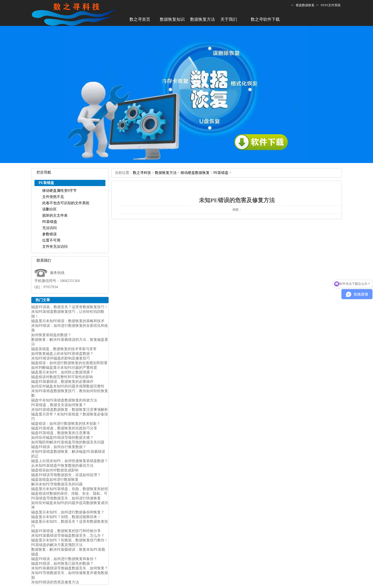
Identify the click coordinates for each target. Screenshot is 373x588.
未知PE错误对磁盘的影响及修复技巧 (61, 358)
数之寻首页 (140, 19)
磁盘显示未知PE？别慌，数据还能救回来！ (66, 517)
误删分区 (49, 209)
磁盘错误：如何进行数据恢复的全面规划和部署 (69, 363)
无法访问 (49, 228)
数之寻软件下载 (265, 19)
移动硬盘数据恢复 (195, 173)
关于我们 (229, 19)
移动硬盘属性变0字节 (59, 191)
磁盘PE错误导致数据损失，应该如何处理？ (66, 475)
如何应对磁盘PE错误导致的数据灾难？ (62, 438)
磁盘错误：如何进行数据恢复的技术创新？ (66, 424)
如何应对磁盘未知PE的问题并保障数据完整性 (68, 386)
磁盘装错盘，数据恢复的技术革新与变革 (64, 349)
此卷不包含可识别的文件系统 (66, 203)
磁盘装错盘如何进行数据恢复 (55, 480)
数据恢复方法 (203, 19)
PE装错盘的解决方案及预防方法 (57, 545)
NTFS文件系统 (331, 5)
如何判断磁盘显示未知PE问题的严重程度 (64, 368)
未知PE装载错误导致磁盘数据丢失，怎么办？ (68, 536)
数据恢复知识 (172, 19)
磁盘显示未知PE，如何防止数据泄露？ (62, 372)
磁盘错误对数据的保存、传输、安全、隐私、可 (69, 494)
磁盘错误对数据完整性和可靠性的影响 (62, 377)
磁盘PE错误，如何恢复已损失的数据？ (62, 564)
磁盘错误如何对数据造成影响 (55, 470)
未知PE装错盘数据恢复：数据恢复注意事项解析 (70, 410)
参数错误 (49, 234)
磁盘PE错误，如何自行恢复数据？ (59, 447)
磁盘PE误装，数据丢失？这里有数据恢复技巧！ (70, 307)
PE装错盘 (50, 222)
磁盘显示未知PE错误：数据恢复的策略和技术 (68, 321)
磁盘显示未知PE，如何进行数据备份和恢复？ (68, 512)
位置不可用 (51, 240)
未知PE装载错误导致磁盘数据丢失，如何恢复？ (70, 568)
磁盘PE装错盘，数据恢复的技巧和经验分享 (66, 531)
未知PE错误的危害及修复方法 (55, 582)
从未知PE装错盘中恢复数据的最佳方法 (62, 466)
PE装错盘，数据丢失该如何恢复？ (59, 405)
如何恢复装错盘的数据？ (51, 335)
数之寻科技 (142, 173)
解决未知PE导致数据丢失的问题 (57, 484)
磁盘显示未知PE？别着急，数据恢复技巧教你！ (70, 540)
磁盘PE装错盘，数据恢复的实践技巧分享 (64, 428)
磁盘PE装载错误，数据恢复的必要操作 (62, 382)
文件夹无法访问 (55, 247)
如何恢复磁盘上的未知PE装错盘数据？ (62, 354)
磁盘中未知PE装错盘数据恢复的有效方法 (64, 400)
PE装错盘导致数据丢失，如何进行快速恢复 (66, 498)
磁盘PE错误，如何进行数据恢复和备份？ (64, 559)
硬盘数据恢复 (305, 5)
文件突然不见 (53, 197)
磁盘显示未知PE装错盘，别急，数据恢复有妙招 (70, 489)
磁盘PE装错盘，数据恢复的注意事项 (61, 433)
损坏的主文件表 (55, 215)
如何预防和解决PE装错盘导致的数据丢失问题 (68, 442)
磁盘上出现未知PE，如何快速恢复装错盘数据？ (70, 461)
